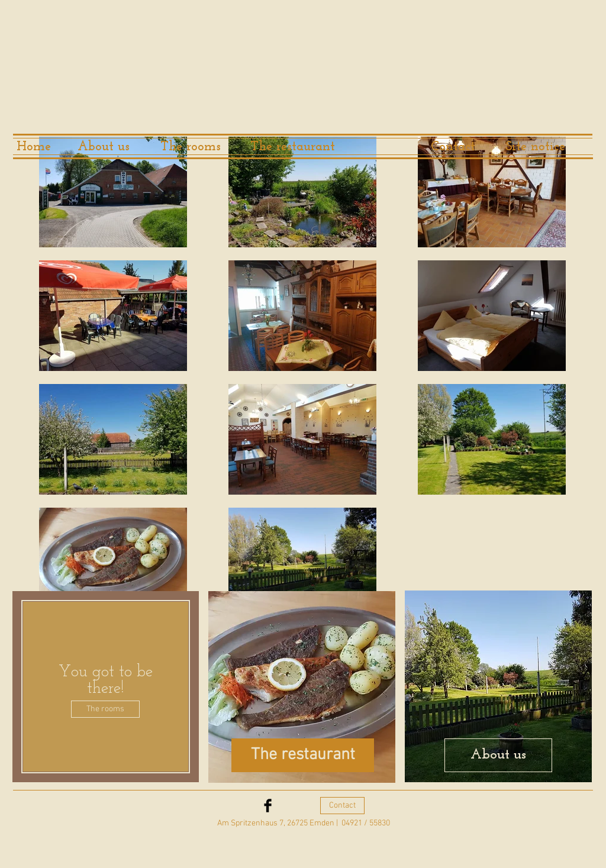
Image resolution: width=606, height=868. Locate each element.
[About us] (104, 148)
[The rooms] (191, 148)
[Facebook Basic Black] (268, 806)
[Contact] (453, 148)
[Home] (34, 148)
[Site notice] (535, 148)
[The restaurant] (293, 148)
